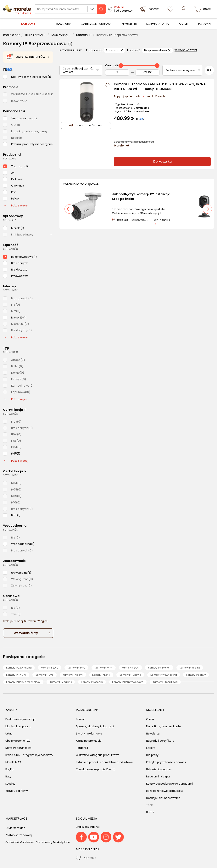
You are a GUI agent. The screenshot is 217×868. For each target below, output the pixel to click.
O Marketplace (15, 828)
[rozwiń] (51, 234)
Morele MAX (13, 762)
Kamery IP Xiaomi (73, 675)
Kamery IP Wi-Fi (104, 668)
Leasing (10, 784)
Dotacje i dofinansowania (163, 798)
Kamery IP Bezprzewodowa (128, 682)
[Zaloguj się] (184, 9)
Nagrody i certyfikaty (160, 741)
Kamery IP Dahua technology (23, 682)
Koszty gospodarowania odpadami (169, 784)
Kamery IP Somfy (196, 675)
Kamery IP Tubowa (130, 675)
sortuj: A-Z (9, 159)
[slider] (121, 66)
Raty (8, 776)
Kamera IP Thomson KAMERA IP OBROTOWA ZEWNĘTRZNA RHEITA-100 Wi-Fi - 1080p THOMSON (160, 86)
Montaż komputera (18, 726)
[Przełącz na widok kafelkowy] (209, 70)
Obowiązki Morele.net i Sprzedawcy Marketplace (38, 842)
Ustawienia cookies (159, 769)
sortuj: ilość (10, 249)
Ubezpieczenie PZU (18, 741)
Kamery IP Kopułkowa (165, 682)
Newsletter (153, 734)
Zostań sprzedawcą (19, 835)
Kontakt (90, 858)
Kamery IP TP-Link (16, 675)
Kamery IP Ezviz (50, 668)
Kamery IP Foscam (92, 682)
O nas (150, 719)
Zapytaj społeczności (128, 96)
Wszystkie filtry (26, 633)
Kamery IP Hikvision (159, 668)
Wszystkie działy (92, 9)
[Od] (117, 73)
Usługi (9, 734)
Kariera (151, 748)
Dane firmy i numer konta (164, 726)
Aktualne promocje (89, 741)
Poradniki (82, 748)
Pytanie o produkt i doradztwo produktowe (104, 762)
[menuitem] (64, 24)
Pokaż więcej (16, 205)
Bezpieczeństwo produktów (164, 791)
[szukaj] (101, 9)
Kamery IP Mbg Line (61, 682)
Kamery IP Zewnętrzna (19, 668)
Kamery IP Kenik (101, 675)
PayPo (9, 769)
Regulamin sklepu (158, 776)
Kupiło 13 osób (156, 96)
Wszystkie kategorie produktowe (98, 755)
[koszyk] (203, 9)
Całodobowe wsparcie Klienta (96, 769)
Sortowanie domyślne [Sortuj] (180, 70)
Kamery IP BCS (130, 668)
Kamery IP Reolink (190, 668)
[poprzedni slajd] (69, 209)
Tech (150, 805)
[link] (64, 24)
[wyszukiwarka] (70, 9)
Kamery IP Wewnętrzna (164, 675)
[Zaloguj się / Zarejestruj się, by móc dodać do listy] (107, 85)
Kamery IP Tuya (45, 675)
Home (150, 812)
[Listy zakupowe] (170, 9)
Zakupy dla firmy (17, 791)
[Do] (148, 73)
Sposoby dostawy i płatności (95, 726)
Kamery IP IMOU (76, 668)
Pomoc (81, 719)
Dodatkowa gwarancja (20, 719)
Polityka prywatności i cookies (166, 762)
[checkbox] (27, 77)
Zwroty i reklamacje (89, 734)
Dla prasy (152, 755)
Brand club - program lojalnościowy (29, 755)
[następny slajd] (207, 209)
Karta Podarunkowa (18, 748)
